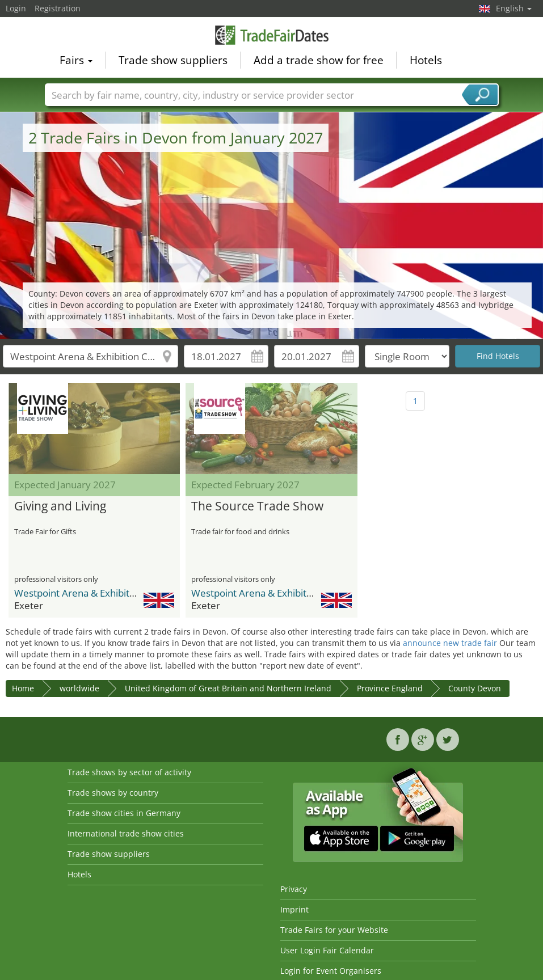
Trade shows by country (113, 793)
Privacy (294, 889)
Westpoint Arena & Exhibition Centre (95, 593)
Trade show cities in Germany (124, 813)
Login (16, 8)
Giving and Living (60, 506)
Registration (58, 8)
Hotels (426, 60)
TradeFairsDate (272, 35)
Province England (390, 688)
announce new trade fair (450, 643)
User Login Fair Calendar (327, 950)
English (514, 8)
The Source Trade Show (257, 506)
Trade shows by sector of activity (129, 772)
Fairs (76, 60)
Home (23, 688)
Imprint (294, 909)
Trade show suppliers (173, 60)
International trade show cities (126, 833)
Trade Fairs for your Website (334, 930)
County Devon (475, 688)
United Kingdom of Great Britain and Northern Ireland (228, 688)
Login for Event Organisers (331, 971)
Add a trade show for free (319, 60)
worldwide (79, 688)
